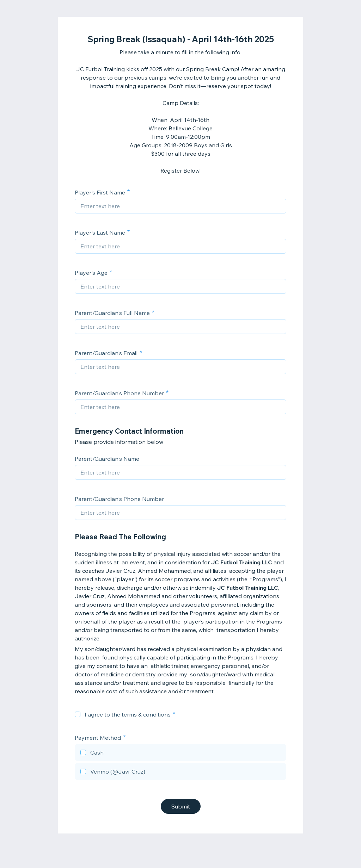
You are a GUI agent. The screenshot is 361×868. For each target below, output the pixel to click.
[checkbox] (78, 714)
